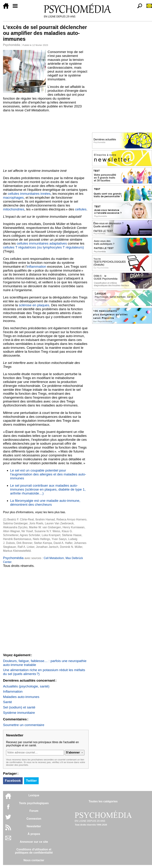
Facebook (13, 781)
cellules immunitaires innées (29, 194)
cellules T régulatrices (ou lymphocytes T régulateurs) (43, 247)
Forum (34, 811)
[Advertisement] (46, 141)
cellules (81, 209)
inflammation (37, 267)
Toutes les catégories (103, 801)
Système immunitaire (19, 713)
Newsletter (34, 826)
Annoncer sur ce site (34, 842)
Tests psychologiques (34, 803)
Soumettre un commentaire (24, 725)
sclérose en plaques (34, 305)
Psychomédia (12, 45)
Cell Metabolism (54, 558)
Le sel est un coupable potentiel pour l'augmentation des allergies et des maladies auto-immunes (48, 474)
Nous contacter (34, 860)
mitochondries (14, 209)
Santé (7, 702)
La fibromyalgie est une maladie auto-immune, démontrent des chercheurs (45, 503)
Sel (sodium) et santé (19, 707)
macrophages (13, 198)
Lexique (34, 795)
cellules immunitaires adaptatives (42, 243)
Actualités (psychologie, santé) (26, 686)
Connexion (34, 819)
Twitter (31, 781)
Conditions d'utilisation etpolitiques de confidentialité (34, 851)
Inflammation (13, 691)
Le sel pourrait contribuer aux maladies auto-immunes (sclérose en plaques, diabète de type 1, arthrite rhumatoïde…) (48, 489)
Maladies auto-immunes (21, 697)
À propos (34, 834)
